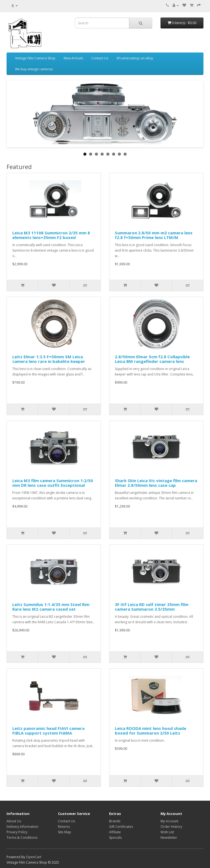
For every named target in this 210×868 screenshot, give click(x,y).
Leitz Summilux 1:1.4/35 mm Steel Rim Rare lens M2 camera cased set (51, 607)
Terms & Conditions (22, 838)
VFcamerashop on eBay (135, 58)
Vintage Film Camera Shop (35, 58)
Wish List (167, 832)
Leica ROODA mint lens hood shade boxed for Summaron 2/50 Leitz (151, 731)
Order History (171, 827)
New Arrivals (73, 58)
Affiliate (115, 832)
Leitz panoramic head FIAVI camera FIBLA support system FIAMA (48, 731)
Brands (115, 821)
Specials (115, 838)
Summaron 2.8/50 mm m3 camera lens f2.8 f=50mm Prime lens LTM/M (154, 235)
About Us (14, 821)
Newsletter (169, 838)
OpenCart (34, 857)
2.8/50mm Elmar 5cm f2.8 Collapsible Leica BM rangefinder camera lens (152, 359)
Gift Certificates (121, 827)
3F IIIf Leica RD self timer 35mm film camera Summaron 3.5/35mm (152, 607)
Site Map (65, 832)
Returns (64, 827)
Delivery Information (22, 827)
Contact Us (100, 58)
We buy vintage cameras (34, 69)
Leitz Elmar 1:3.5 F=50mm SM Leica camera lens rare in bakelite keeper (49, 359)
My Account (169, 821)
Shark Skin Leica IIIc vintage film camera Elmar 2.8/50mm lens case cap (156, 483)
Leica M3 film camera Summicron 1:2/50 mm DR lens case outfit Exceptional (53, 483)
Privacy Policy (17, 832)
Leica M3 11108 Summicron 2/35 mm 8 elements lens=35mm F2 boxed (51, 235)
